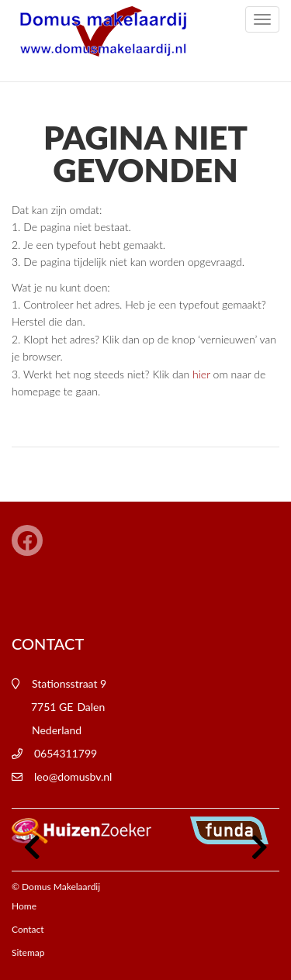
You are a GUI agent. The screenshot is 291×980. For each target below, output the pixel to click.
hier (201, 374)
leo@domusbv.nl (73, 776)
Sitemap (28, 952)
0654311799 (66, 753)
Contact (28, 929)
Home (24, 906)
